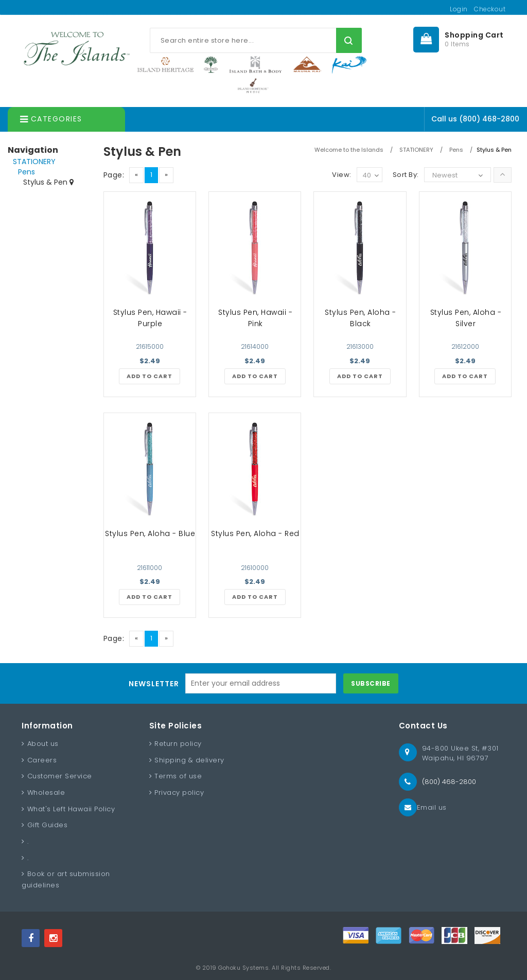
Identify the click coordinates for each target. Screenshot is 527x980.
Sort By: (406, 175)
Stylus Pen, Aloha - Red (255, 533)
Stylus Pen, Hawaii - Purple (150, 318)
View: (342, 175)
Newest (445, 175)
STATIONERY (34, 162)
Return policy (178, 744)
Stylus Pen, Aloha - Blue (150, 533)
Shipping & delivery (189, 760)
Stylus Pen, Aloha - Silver (466, 318)
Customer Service (60, 776)
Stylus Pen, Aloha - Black (361, 318)
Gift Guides (48, 825)
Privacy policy (179, 792)
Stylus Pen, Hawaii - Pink (255, 318)
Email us (432, 807)
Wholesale (46, 792)
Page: (114, 175)
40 (371, 176)
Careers (42, 760)
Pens (27, 172)
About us (43, 744)
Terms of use (178, 776)
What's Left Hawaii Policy (71, 809)
